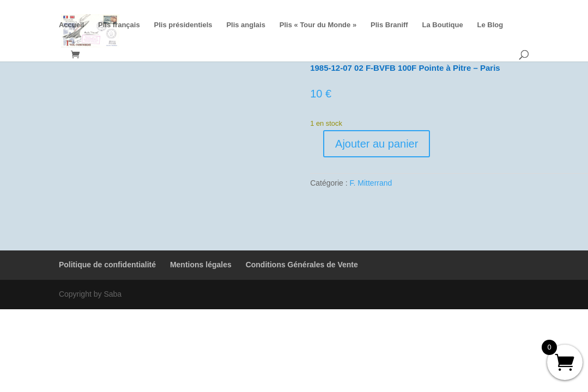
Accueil (71, 25)
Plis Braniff (389, 25)
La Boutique (443, 25)
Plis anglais (246, 25)
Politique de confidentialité (107, 265)
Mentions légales (201, 265)
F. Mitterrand (371, 183)
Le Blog (490, 25)
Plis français (119, 25)
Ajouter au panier (377, 144)
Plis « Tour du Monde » (318, 25)
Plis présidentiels (183, 25)
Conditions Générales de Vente (302, 265)
